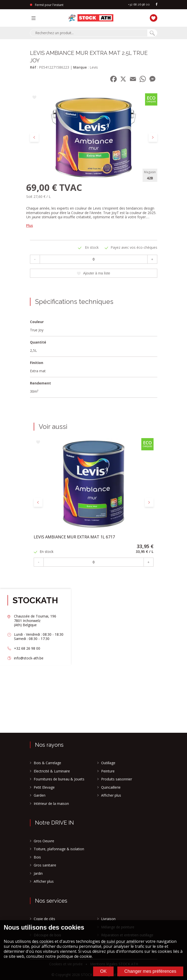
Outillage (108, 763)
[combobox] (89, 33)
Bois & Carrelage (47, 763)
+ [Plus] (152, 259)
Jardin (38, 873)
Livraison (108, 919)
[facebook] (157, 5)
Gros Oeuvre (44, 841)
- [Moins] (35, 259)
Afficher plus (111, 795)
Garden (40, 795)
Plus (30, 226)
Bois (37, 857)
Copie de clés (44, 919)
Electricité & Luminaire (52, 771)
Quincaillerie (111, 787)
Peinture (108, 771)
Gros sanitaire (45, 865)
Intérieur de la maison (51, 804)
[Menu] (35, 18)
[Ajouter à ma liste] (34, 98)
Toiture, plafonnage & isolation (59, 849)
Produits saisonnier (117, 779)
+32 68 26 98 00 (139, 4)
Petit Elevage (44, 787)
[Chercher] (152, 33)
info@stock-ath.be (29, 658)
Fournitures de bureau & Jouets (59, 779)
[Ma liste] (152, 17)
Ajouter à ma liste (93, 273)
